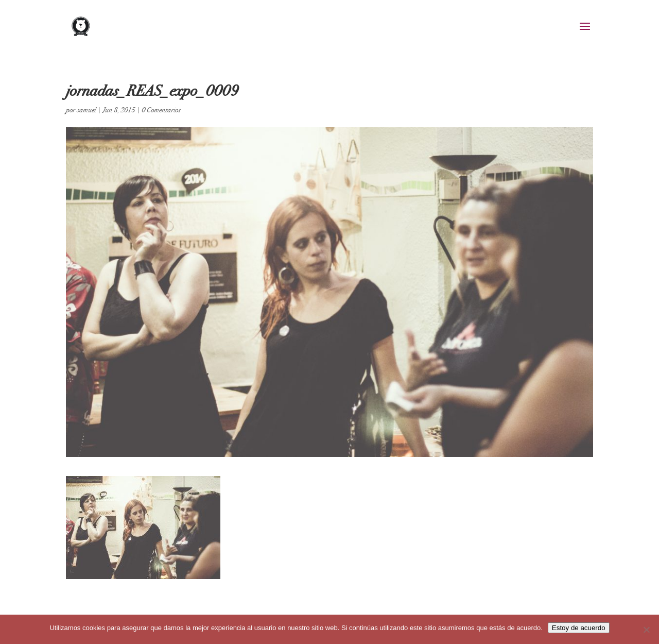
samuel (86, 110)
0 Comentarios (161, 110)
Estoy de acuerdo (579, 628)
